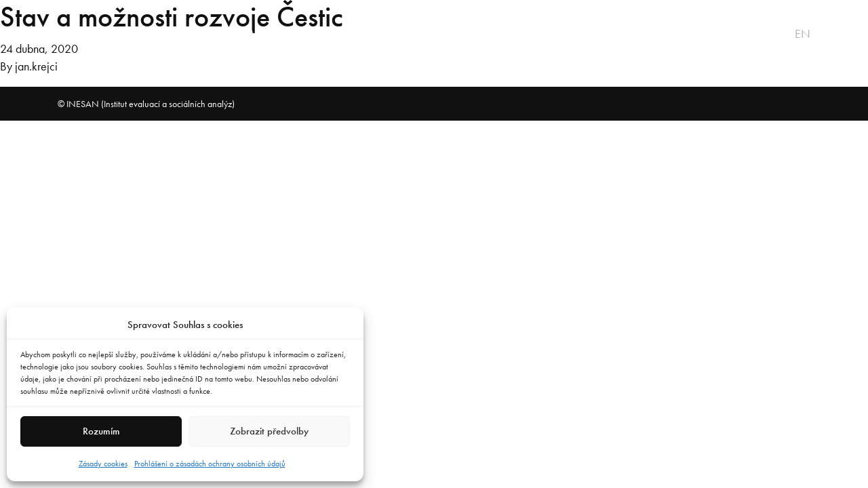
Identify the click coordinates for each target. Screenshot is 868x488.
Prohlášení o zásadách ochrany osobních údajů (210, 464)
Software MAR (232, 34)
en (803, 34)
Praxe (313, 34)
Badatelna (427, 34)
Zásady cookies (103, 464)
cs (784, 34)
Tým (362, 34)
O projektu (90, 34)
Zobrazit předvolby (269, 431)
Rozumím (101, 431)
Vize (156, 34)
